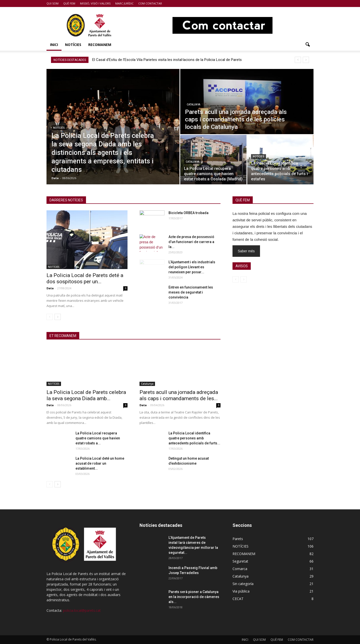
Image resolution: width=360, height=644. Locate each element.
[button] (307, 45)
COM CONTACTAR (150, 3)
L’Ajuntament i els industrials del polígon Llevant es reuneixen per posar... (192, 267)
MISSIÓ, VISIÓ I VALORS (95, 3)
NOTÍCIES (73, 45)
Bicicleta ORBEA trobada (188, 213)
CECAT (238, 599)
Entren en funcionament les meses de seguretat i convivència (191, 292)
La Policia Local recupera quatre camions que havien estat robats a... (98, 438)
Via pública (241, 591)
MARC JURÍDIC (124, 3)
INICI (54, 45)
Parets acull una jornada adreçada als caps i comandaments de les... (179, 395)
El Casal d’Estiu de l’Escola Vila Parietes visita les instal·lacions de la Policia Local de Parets (167, 60)
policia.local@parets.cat (82, 610)
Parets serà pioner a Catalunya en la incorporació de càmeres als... (194, 597)
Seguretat (240, 561)
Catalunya (193, 105)
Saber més (246, 251)
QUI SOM (52, 3)
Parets (238, 539)
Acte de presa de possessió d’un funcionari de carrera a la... (191, 242)
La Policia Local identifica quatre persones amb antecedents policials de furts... (194, 438)
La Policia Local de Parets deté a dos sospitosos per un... (85, 278)
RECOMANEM (100, 45)
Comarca (240, 569)
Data (55, 178)
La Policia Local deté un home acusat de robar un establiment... (100, 463)
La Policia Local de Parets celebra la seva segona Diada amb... (86, 395)
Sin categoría (243, 584)
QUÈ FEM (69, 3)
